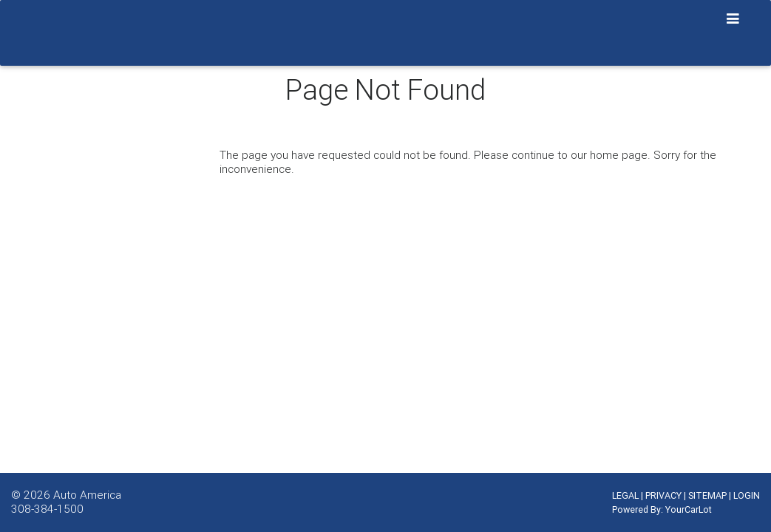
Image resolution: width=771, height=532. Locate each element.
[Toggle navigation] (733, 19)
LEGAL (625, 495)
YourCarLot (689, 509)
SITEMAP (707, 495)
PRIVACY (663, 495)
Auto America (87, 494)
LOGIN (747, 495)
